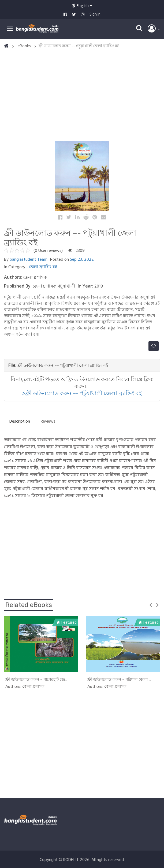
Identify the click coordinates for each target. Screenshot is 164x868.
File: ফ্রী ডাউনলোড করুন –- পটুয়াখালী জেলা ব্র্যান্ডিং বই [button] (58, 365)
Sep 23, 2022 (82, 259)
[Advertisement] (84, 95)
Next (157, 605)
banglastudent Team (29, 259)
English (82, 6)
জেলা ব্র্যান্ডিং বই (43, 267)
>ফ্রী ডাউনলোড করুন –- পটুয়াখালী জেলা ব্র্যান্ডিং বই (82, 393)
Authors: (13, 277)
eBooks (24, 46)
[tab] (82, 365)
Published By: (18, 286)
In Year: (85, 286)
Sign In (95, 14)
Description (20, 421)
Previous (151, 605)
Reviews (48, 421)
